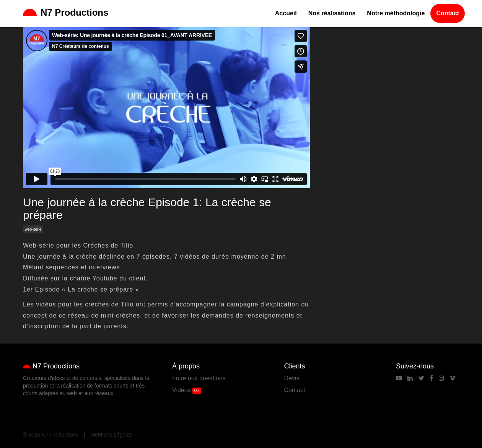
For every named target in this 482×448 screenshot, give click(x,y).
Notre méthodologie (396, 13)
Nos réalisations (332, 13)
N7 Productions (66, 12)
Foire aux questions (199, 378)
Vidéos (182, 390)
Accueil (286, 13)
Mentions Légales (112, 435)
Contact (448, 13)
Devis (292, 378)
